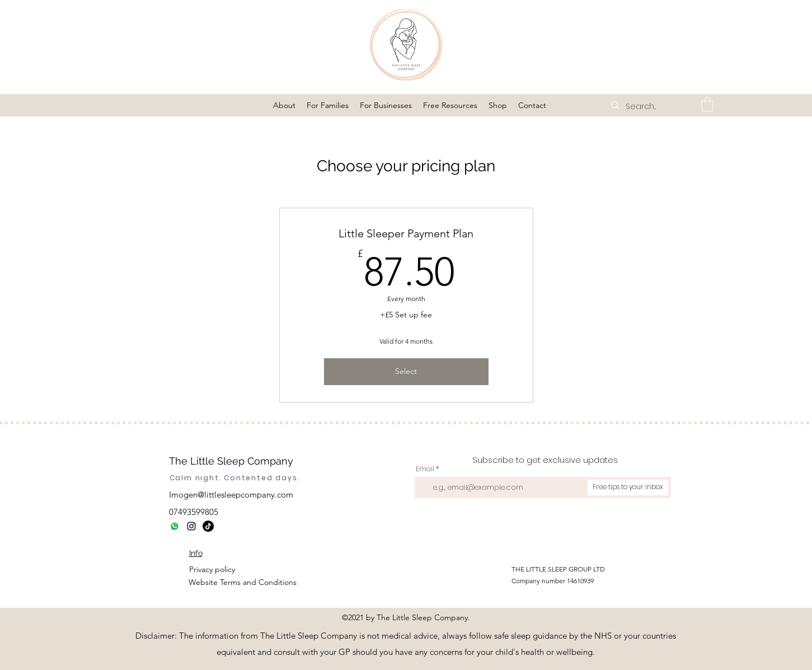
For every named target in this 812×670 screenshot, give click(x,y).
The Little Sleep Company (231, 461)
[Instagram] (191, 526)
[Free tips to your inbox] (628, 488)
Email (425, 469)
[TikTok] (208, 526)
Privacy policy (212, 569)
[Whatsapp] (175, 526)
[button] (284, 105)
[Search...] (654, 107)
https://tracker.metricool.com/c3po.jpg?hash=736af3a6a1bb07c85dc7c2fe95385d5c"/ (413, 663)
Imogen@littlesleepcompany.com (231, 495)
